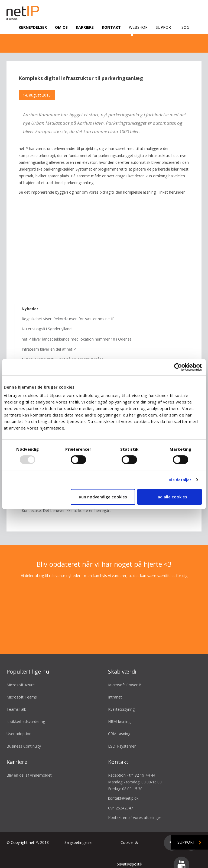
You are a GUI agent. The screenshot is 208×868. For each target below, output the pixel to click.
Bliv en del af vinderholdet (29, 769)
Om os (61, 27)
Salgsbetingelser (79, 836)
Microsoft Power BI (125, 678)
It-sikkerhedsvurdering (26, 715)
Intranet (115, 691)
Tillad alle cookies (169, 497)
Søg (185, 27)
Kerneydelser (33, 27)
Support (165, 27)
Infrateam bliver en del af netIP (49, 343)
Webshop (138, 27)
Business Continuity (24, 740)
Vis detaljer (180, 480)
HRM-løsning (119, 715)
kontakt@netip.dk (123, 792)
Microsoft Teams (22, 691)
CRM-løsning (119, 727)
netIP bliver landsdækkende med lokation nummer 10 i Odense (77, 333)
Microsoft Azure (21, 678)
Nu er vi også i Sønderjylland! (47, 323)
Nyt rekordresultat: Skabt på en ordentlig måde (63, 353)
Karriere (85, 27)
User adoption (19, 727)
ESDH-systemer (122, 740)
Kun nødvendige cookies (103, 497)
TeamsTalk (16, 703)
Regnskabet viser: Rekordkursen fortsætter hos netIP (68, 312)
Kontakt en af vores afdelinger (135, 811)
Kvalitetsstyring (121, 703)
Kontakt (111, 27)
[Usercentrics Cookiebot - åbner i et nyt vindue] (178, 367)
